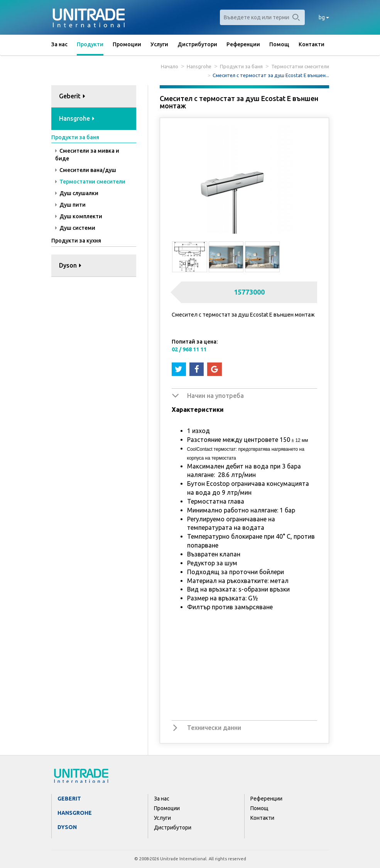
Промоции (127, 44)
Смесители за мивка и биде (87, 155)
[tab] (94, 97)
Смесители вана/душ (86, 170)
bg (324, 17)
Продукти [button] (90, 44)
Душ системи (75, 228)
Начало (170, 66)
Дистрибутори (197, 44)
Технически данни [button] (214, 728)
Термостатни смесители (300, 66)
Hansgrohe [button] (77, 118)
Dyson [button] (70, 265)
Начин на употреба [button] (215, 396)
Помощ (279, 44)
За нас (59, 44)
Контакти (312, 44)
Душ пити (70, 205)
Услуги (159, 44)
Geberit (69, 799)
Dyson (67, 827)
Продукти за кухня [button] (76, 241)
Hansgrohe (199, 66)
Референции (243, 44)
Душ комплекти (79, 216)
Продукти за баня (241, 66)
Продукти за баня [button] (75, 137)
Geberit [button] (72, 96)
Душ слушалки (77, 193)
